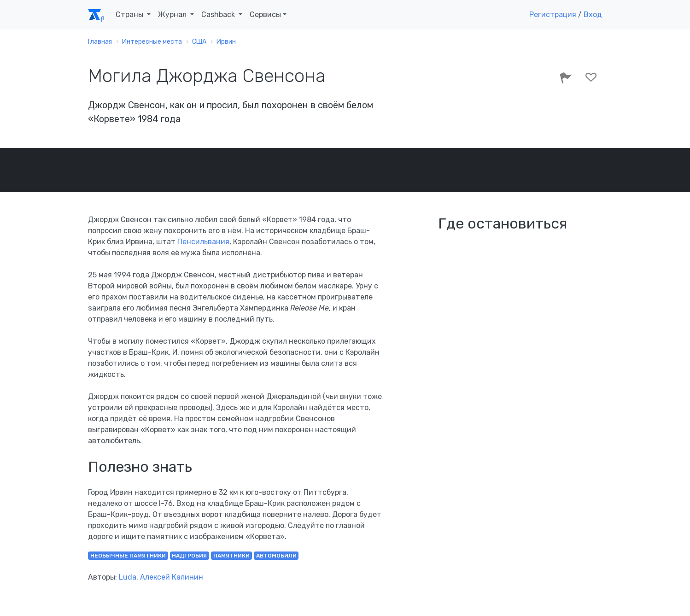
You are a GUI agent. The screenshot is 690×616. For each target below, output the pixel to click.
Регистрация (553, 15)
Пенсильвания (203, 242)
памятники (231, 556)
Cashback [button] (219, 15)
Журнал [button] (173, 15)
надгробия (189, 556)
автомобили (276, 556)
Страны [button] (130, 15)
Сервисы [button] (265, 15)
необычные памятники (128, 556)
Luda (128, 577)
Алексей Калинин (172, 577)
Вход (593, 15)
